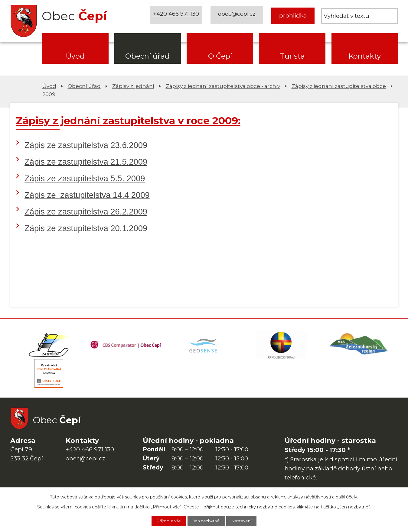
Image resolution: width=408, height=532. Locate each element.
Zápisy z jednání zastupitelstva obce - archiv (223, 86)
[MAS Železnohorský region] (359, 346)
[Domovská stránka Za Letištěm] (49, 346)
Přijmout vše (165, 521)
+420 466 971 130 (177, 16)
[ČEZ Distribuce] (49, 376)
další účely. (347, 496)
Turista (292, 56)
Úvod (75, 56)
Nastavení (246, 521)
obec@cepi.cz (238, 16)
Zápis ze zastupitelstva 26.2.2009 (86, 212)
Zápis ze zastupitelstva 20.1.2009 (86, 228)
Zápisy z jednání (133, 86)
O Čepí (220, 56)
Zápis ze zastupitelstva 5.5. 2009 (85, 178)
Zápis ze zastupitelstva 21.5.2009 (86, 162)
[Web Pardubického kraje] (282, 346)
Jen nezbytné (207, 521)
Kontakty (365, 56)
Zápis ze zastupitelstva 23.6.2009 (86, 145)
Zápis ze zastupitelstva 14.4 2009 (87, 195)
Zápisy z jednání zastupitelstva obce (339, 86)
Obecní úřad (147, 56)
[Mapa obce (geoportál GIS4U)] (204, 346)
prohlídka (293, 16)
